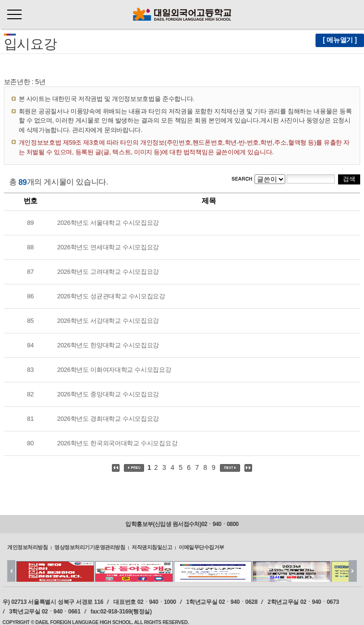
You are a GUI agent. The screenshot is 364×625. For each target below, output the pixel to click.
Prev (11, 571)
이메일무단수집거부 (201, 547)
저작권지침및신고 (152, 547)
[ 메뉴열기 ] (340, 40)
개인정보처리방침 (27, 547)
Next (353, 571)
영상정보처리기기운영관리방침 (90, 547)
